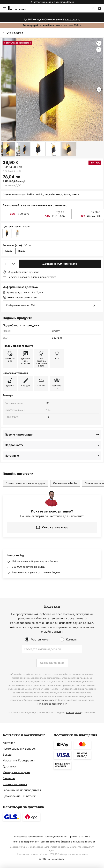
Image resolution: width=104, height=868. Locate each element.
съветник (29, 796)
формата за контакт (47, 700)
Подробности (14, 445)
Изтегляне (12, 456)
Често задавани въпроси (20, 749)
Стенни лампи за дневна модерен (25, 483)
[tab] (27, 766)
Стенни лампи (15, 33)
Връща (7, 755)
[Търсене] (94, 8)
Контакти (9, 743)
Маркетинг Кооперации (19, 760)
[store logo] (19, 8)
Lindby (56, 331)
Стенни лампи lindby (65, 483)
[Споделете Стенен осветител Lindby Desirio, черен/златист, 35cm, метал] (99, 50)
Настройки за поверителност (28, 837)
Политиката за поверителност (52, 704)
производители (73, 713)
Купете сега (70, 19)
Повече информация (19, 435)
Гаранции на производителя (22, 790)
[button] (8, 149)
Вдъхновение (12, 796)
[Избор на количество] (10, 264)
